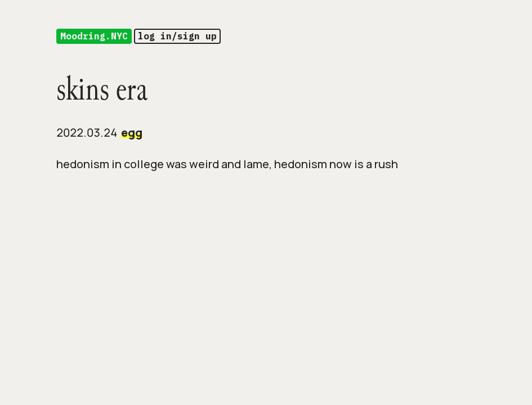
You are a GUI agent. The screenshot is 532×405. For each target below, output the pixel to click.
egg (132, 132)
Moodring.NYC (94, 36)
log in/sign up (177, 36)
